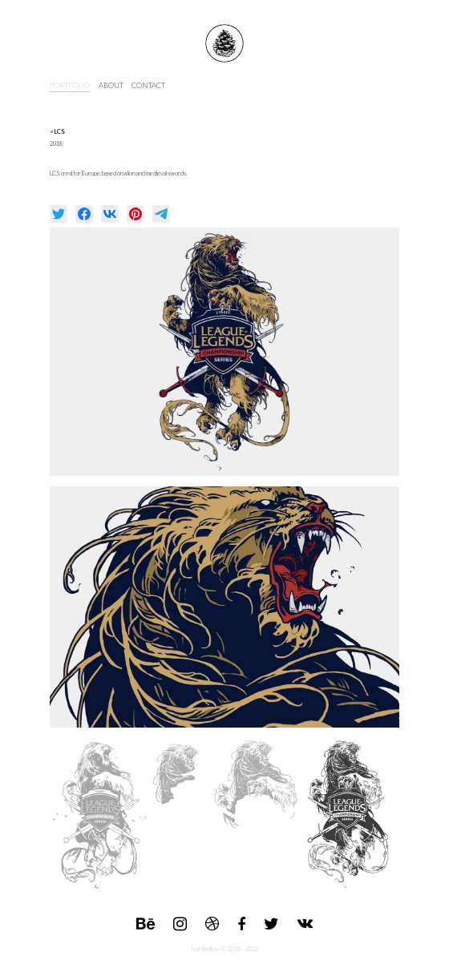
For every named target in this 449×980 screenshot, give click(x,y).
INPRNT (381, 85)
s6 (355, 85)
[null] (59, 214)
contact (148, 85)
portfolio (70, 85)
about (111, 85)
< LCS (57, 132)
